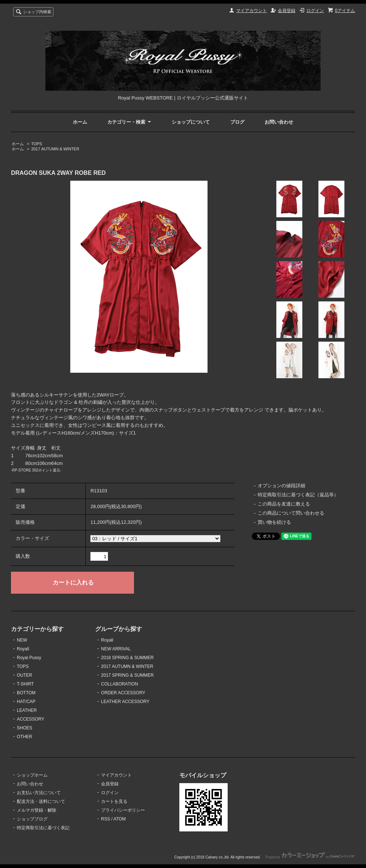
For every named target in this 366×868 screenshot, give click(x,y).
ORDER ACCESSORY (123, 693)
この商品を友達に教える (284, 504)
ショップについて (191, 122)
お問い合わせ (279, 122)
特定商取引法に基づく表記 (43, 828)
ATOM (120, 819)
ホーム (80, 122)
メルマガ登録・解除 (37, 810)
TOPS (37, 144)
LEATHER (27, 710)
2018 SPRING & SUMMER (127, 658)
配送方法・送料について (41, 801)
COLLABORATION (119, 684)
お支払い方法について (39, 793)
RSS (106, 819)
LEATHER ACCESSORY (125, 702)
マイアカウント (251, 11)
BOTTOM (26, 693)
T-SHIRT (25, 684)
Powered (310, 857)
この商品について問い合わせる (291, 513)
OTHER (25, 737)
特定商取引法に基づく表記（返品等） (298, 495)
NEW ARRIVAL (116, 649)
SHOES (25, 728)
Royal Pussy (29, 658)
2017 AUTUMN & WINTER (55, 149)
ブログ (237, 122)
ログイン (315, 11)
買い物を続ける (274, 522)
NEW (22, 640)
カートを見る (114, 801)
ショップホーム (32, 775)
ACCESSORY (31, 719)
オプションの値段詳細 (281, 486)
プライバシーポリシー (123, 810)
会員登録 (287, 11)
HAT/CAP (26, 702)
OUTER (25, 675)
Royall (23, 649)
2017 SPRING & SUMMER (127, 675)
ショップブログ (32, 819)
